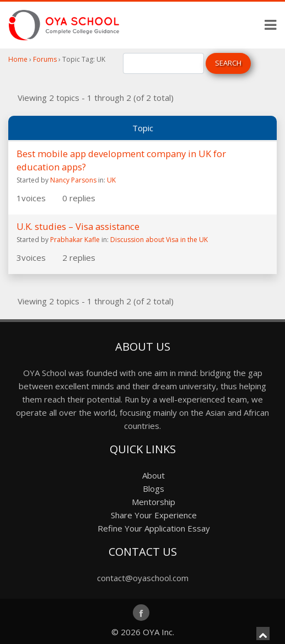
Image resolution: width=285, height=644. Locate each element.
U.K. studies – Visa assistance (78, 226)
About (154, 475)
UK (111, 180)
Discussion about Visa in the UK (159, 240)
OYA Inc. (158, 632)
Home (18, 59)
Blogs (154, 489)
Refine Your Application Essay (154, 528)
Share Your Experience (154, 515)
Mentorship (154, 502)
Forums (45, 59)
